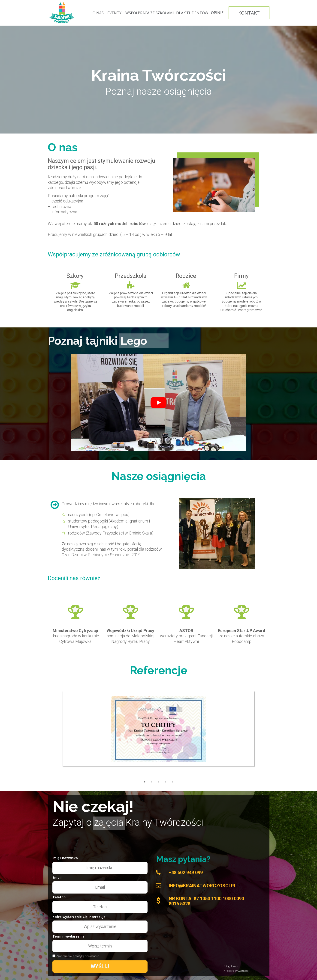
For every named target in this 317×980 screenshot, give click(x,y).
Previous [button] (8, 722)
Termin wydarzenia (68, 937)
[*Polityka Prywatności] (247, 971)
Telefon (59, 897)
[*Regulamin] (247, 966)
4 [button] (166, 782)
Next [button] (309, 722)
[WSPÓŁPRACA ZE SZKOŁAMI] (150, 13)
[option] (158, 721)
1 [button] (145, 782)
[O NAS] (98, 13)
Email (57, 878)
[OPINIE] (217, 13)
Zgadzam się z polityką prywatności (78, 956)
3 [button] (159, 782)
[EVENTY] (115, 13)
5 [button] (172, 782)
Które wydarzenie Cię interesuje (79, 917)
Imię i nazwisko (65, 858)
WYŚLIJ (100, 967)
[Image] (62, 13)
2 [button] (152, 782)
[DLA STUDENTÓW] (192, 13)
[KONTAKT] (249, 13)
